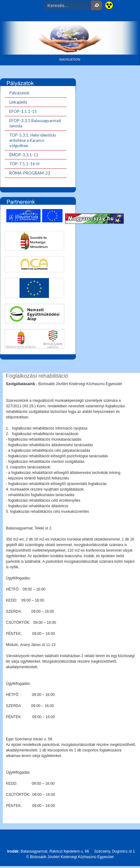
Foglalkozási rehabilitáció (37, 376)
